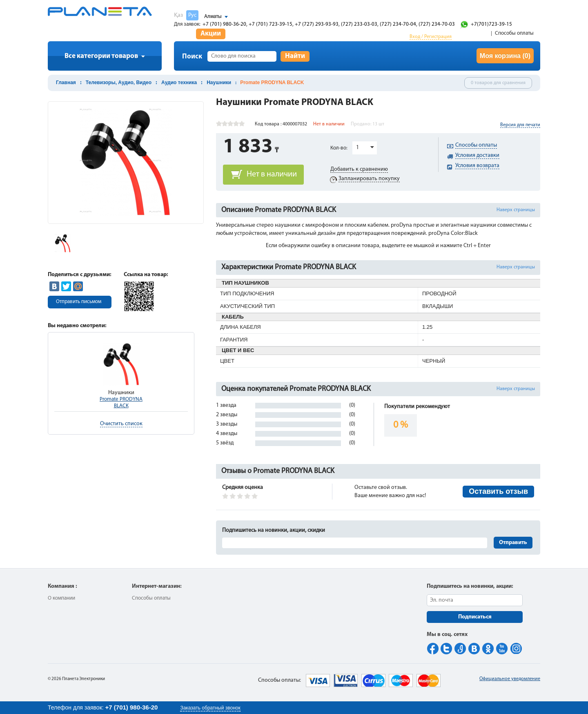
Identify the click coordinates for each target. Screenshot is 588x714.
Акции (211, 34)
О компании (61, 598)
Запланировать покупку (369, 179)
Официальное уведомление (510, 679)
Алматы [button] (213, 17)
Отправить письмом (79, 302)
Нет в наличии (272, 174)
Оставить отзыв (498, 491)
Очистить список (121, 424)
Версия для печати (520, 125)
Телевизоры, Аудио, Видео (119, 83)
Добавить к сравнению (359, 169)
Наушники (219, 83)
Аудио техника (179, 83)
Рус (192, 15)
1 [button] (357, 148)
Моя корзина (505, 56)
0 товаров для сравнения (498, 83)
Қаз (178, 15)
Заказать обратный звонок (210, 708)
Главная (66, 83)
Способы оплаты (514, 33)
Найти (295, 56)
